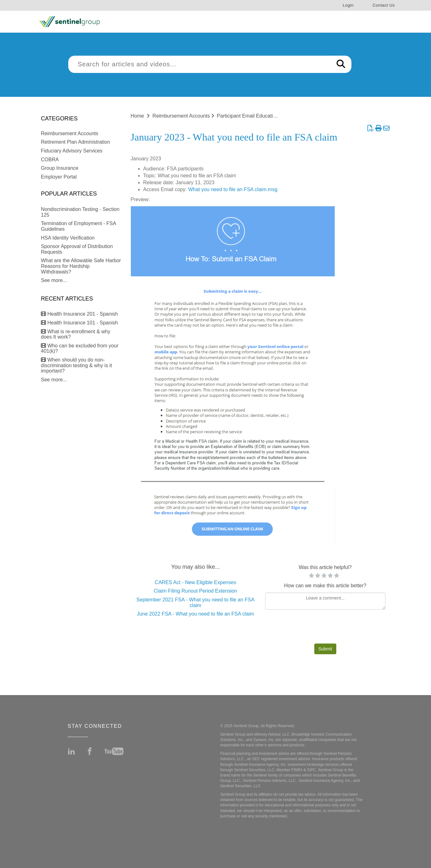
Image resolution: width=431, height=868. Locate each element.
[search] (199, 64)
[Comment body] (325, 601)
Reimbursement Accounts (70, 133)
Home (137, 116)
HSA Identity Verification (68, 238)
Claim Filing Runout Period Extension (196, 591)
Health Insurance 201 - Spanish (79, 314)
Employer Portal (59, 177)
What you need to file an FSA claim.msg (233, 189)
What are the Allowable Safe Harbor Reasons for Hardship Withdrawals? (81, 266)
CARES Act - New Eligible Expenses (196, 582)
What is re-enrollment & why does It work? (76, 334)
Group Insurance (60, 168)
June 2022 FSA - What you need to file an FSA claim (196, 614)
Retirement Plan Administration (76, 142)
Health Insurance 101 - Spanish (79, 323)
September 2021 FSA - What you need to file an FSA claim (196, 603)
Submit (325, 649)
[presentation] (325, 628)
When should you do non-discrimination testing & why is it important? (76, 365)
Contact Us (384, 5)
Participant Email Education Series (255, 116)
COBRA (50, 160)
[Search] (341, 64)
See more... (54, 280)
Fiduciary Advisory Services (72, 151)
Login (348, 5)
